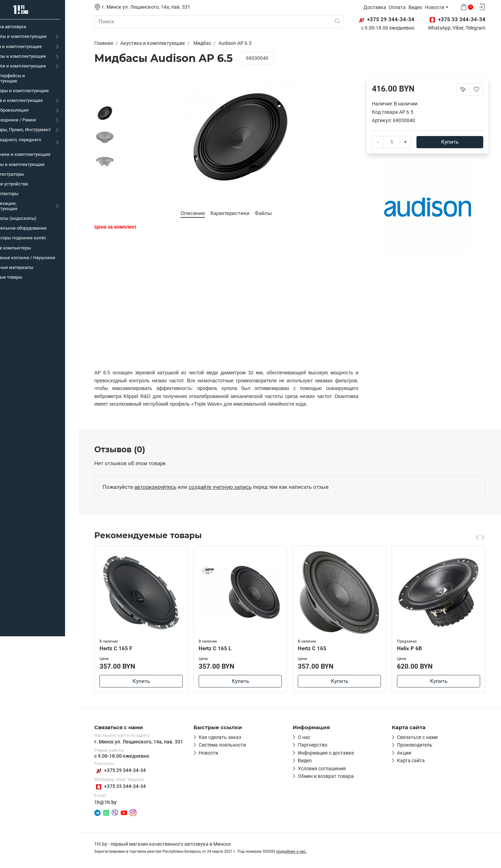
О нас (309, 738)
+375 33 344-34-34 (125, 787)
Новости (440, 7)
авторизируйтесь (160, 487)
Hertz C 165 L (221, 648)
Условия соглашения (327, 769)
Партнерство (318, 745)
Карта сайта (416, 761)
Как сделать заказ (225, 738)
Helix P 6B (415, 648)
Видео (421, 7)
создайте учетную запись (225, 487)
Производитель (420, 745)
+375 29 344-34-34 (125, 771)
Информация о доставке (331, 753)
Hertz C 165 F (121, 648)
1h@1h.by (111, 802)
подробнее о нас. (297, 852)
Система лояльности (228, 745)
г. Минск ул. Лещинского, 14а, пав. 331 (144, 742)
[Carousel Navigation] (485, 537)
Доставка (380, 7)
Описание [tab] (198, 213)
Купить (455, 142)
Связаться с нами (423, 738)
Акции (409, 753)
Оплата (403, 7)
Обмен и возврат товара (331, 777)
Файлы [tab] (269, 213)
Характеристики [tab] (235, 213)
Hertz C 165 (318, 648)
